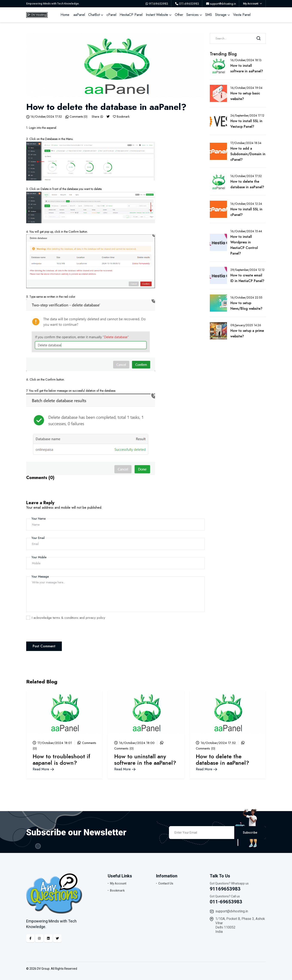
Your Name (39, 519)
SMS (209, 15)
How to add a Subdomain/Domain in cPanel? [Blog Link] (248, 154)
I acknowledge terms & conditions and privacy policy (68, 618)
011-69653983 (226, 902)
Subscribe (250, 833)
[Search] (259, 38)
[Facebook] (30, 938)
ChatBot (94, 15)
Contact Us (166, 883)
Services (192, 15)
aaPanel (79, 15)
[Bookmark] (114, 117)
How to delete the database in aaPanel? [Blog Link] (222, 760)
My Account (118, 883)
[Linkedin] (48, 938)
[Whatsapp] (102, 117)
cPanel (111, 15)
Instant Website (157, 15)
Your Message (40, 576)
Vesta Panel (242, 15)
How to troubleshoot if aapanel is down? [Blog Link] (61, 760)
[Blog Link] (64, 712)
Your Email (38, 538)
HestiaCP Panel (131, 15)
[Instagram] (39, 938)
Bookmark (117, 890)
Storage (221, 15)
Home (65, 15)
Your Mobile (39, 557)
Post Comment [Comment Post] (44, 646)
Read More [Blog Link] (43, 769)
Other (179, 15)
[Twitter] (108, 117)
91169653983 (225, 889)
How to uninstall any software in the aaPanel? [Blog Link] (145, 760)
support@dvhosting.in (232, 911)
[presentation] (59, 633)
